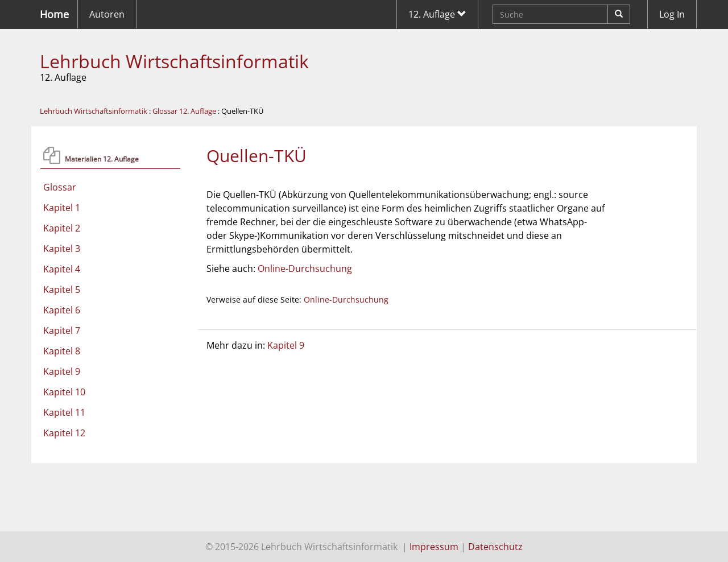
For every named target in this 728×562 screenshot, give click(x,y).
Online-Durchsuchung (305, 268)
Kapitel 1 (62, 208)
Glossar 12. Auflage (184, 111)
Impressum (434, 547)
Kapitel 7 (62, 330)
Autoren (107, 14)
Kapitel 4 (62, 269)
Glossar (60, 187)
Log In (672, 14)
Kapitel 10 (64, 392)
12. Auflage (437, 14)
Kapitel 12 (64, 433)
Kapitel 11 (64, 412)
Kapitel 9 (62, 371)
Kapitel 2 (62, 228)
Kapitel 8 (62, 351)
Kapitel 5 (62, 290)
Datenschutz (495, 547)
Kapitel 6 (62, 310)
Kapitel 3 (62, 249)
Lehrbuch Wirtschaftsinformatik (174, 61)
